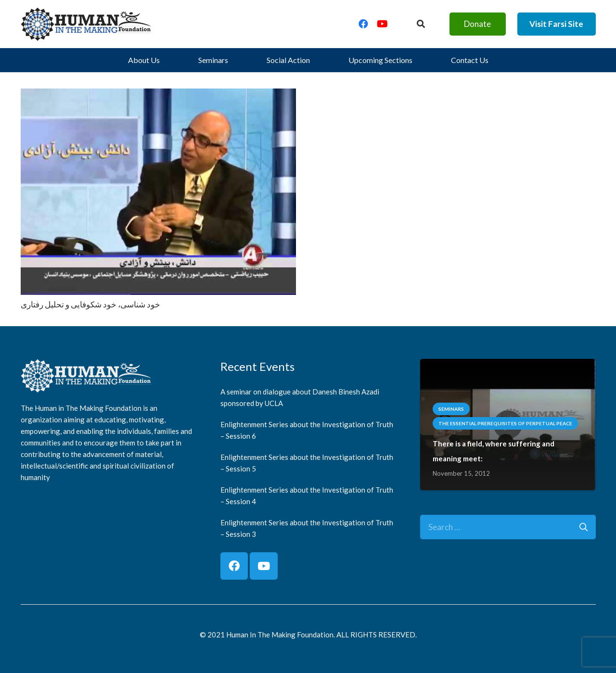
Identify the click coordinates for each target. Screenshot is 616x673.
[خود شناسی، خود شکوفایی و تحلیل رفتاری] (158, 95)
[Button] (420, 24)
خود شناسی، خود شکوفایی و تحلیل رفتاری (90, 304)
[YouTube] (383, 24)
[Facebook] (363, 24)
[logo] (86, 24)
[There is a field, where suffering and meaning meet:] (508, 366)
